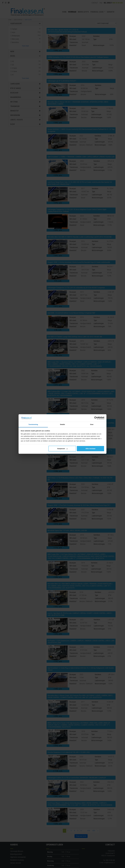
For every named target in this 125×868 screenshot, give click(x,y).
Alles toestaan (91, 449)
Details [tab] (62, 424)
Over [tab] (92, 424)
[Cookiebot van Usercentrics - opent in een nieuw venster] (96, 418)
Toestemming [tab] (33, 424)
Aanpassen (62, 449)
